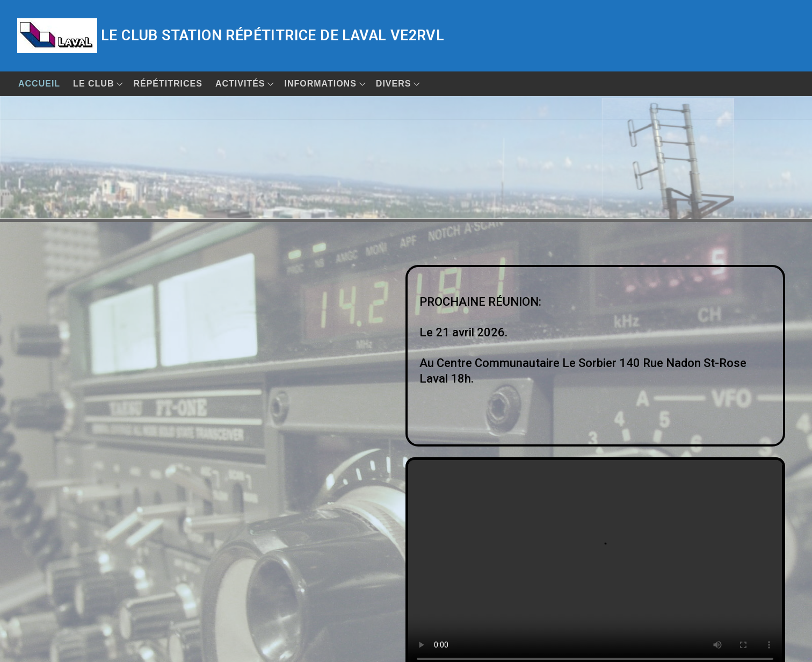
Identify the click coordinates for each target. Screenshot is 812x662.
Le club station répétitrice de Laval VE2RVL (273, 35)
